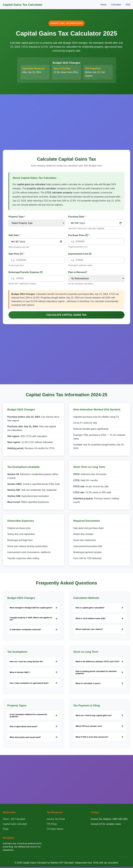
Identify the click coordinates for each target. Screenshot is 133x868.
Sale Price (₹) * (16, 255)
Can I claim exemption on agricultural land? (29, 684)
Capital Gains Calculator (15, 825)
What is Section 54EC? (20, 673)
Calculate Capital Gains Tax (66, 316)
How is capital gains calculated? (90, 609)
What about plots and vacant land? (25, 738)
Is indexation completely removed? (25, 631)
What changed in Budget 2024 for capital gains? (31, 609)
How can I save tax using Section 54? (26, 663)
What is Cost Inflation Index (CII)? (91, 620)
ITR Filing (52, 825)
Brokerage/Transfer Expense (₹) (26, 273)
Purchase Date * (77, 217)
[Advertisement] (66, 119)
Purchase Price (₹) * (79, 236)
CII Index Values (55, 830)
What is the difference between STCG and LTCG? (98, 663)
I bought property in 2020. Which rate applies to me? (31, 620)
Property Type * (17, 217)
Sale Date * (14, 236)
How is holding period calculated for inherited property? (96, 674)
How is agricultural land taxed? (24, 728)
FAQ (128, 5)
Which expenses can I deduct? (89, 630)
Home (103, 5)
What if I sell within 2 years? (88, 684)
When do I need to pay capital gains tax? (94, 717)
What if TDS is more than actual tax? (92, 738)
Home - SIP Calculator (14, 820)
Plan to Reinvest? (78, 273)
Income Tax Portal (56, 820)
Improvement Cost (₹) (80, 255)
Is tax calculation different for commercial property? (28, 717)
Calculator (116, 5)
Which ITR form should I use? (89, 727)
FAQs (6, 830)
